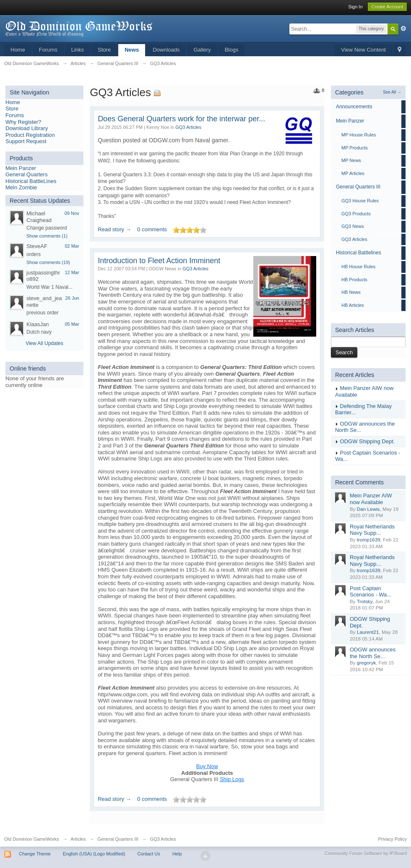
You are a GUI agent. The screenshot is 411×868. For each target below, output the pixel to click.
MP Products (355, 148)
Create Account (387, 7)
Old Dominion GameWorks (32, 839)
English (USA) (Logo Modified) (94, 854)
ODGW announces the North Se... (373, 653)
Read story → (114, 229)
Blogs (232, 50)
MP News (351, 160)
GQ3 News (353, 226)
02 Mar (72, 246)
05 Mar (72, 324)
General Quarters (26, 174)
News (132, 50)
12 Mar (72, 272)
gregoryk (366, 663)
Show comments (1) (47, 236)
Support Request (26, 141)
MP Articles (353, 173)
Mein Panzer (21, 168)
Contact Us (148, 854)
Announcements (354, 107)
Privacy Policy (393, 839)
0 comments (152, 229)
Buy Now (207, 766)
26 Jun (72, 298)
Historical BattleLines (31, 181)
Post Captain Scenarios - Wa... (371, 592)
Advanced (403, 29)
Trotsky (365, 601)
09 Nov (72, 213)
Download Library (27, 128)
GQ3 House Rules (360, 201)
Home (18, 50)
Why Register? (23, 122)
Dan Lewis (368, 509)
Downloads (166, 50)
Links (78, 50)
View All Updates (44, 343)
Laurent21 (368, 632)
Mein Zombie (21, 187)
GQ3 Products (356, 214)
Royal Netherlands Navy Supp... (372, 530)
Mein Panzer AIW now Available (371, 499)
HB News (351, 292)
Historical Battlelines (359, 253)
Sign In (355, 7)
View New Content (363, 50)
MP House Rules (359, 135)
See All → (392, 92)
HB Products (354, 280)
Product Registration (30, 135)
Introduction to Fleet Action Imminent (159, 261)
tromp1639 (369, 540)
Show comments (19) (48, 262)
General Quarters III (358, 187)
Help (177, 854)
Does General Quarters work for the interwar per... (181, 119)
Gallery (202, 50)
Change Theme (35, 854)
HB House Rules (358, 267)
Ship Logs (232, 779)
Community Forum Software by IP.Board (366, 853)
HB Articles (353, 305)
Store (104, 50)
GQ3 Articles (188, 127)
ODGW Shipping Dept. (368, 441)
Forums (48, 50)
